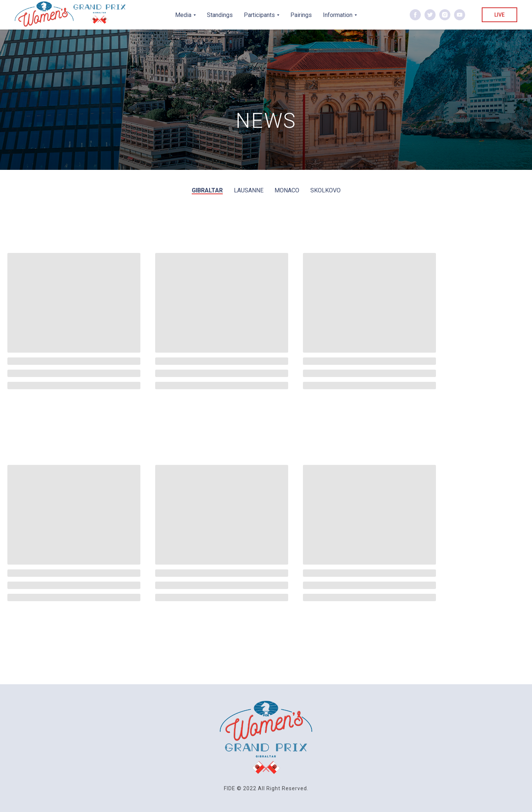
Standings (220, 15)
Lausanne (249, 190)
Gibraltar (207, 190)
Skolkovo (325, 190)
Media (183, 15)
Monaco (287, 190)
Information (338, 15)
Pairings (301, 15)
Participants (259, 15)
